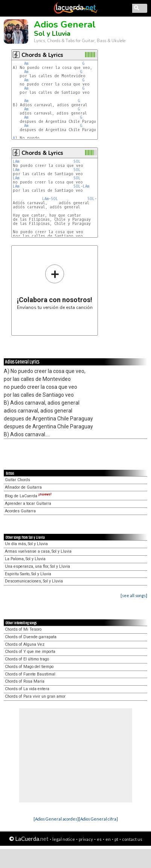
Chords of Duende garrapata (31, 637)
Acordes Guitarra (20, 511)
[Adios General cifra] (98, 819)
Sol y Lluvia (52, 34)
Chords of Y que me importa (30, 652)
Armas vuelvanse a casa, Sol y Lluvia (38, 551)
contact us (132, 839)
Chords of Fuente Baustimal (30, 674)
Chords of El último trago (27, 659)
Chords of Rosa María (25, 681)
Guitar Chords (18, 480)
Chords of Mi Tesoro (23, 629)
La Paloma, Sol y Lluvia (25, 559)
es (99, 839)
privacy (86, 839)
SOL (77, 161)
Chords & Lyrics (42, 55)
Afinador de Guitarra (23, 487)
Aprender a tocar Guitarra (28, 504)
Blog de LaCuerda (28, 496)
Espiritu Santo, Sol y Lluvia (28, 574)
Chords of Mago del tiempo (29, 667)
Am (26, 63)
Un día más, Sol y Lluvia (26, 544)
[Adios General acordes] (56, 819)
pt (116, 839)
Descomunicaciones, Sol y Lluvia (34, 581)
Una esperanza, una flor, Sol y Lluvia (37, 566)
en (108, 839)
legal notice (64, 839)
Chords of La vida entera (27, 689)
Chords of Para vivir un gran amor (35, 696)
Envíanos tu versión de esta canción (55, 287)
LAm (16, 161)
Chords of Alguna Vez (25, 644)
